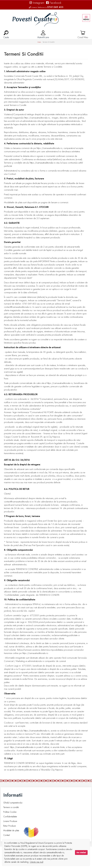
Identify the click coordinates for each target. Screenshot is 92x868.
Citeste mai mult (36, 862)
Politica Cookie (10, 812)
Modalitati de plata (11, 830)
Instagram (37, 3)
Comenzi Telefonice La (46, 7)
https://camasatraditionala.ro (43, 163)
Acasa (39, 42)
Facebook (54, 3)
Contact (7, 835)
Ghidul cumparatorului (13, 803)
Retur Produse (10, 826)
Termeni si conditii (11, 807)
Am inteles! (81, 853)
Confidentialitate (10, 817)
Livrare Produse (10, 821)
